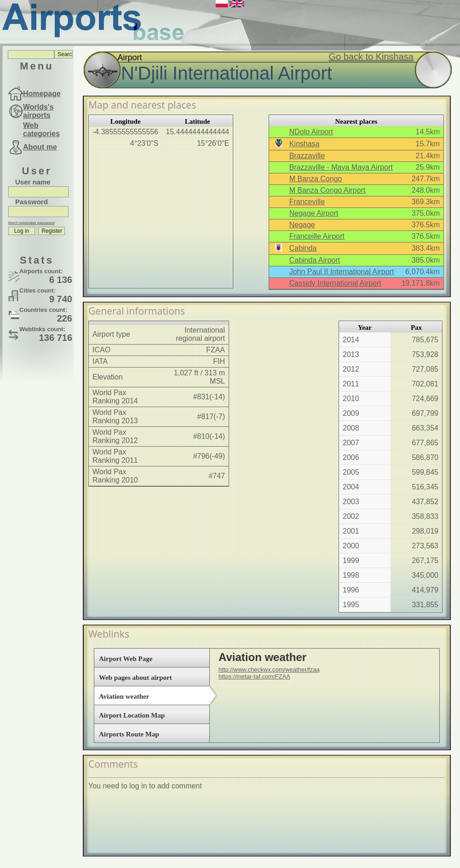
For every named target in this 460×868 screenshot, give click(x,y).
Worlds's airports (38, 111)
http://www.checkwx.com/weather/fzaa (269, 670)
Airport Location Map (132, 715)
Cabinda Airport (315, 260)
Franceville (307, 202)
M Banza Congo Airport (327, 190)
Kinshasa (305, 144)
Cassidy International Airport (335, 283)
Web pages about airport (135, 678)
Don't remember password (32, 223)
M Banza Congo (316, 179)
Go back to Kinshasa (371, 57)
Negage (302, 225)
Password (32, 202)
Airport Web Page (126, 659)
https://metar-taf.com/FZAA (254, 676)
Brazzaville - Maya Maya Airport (341, 167)
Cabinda (303, 248)
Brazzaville (307, 156)
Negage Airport (314, 213)
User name (33, 182)
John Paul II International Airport (342, 272)
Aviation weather (124, 696)
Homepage (42, 94)
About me (40, 147)
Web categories (41, 129)
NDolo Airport (311, 132)
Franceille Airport (317, 236)
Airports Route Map (129, 734)
